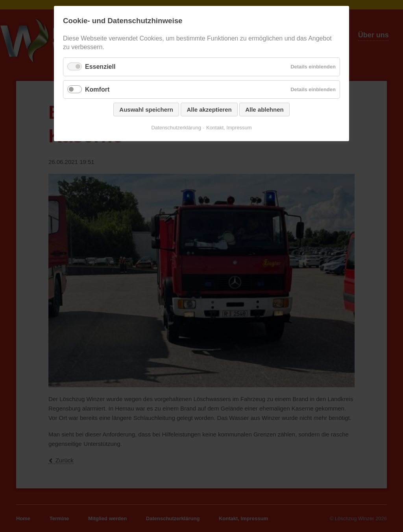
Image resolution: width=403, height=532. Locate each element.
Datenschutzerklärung (176, 128)
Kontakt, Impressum (229, 128)
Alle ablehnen (264, 110)
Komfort (97, 89)
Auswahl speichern (146, 110)
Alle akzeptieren (209, 110)
